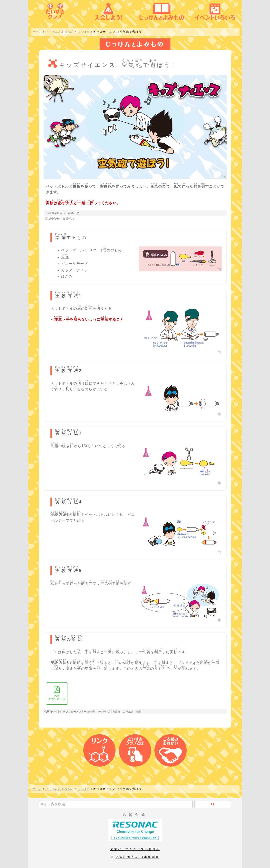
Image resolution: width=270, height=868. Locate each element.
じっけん (83, 32)
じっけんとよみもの (59, 32)
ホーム (37, 32)
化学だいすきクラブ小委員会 (135, 849)
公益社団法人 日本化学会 (137, 857)
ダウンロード (57, 693)
